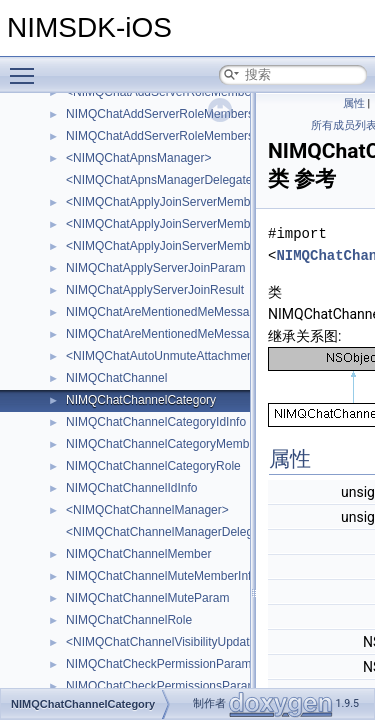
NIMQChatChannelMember (138, 554)
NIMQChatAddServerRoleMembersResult (177, 136)
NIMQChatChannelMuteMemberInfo (162, 576)
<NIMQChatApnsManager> (138, 158)
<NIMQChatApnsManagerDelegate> (162, 180)
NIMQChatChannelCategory (141, 400)
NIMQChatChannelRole (129, 620)
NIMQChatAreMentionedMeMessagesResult (184, 334)
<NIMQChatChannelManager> (147, 510)
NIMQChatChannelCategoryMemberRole (175, 444)
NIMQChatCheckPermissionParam (158, 664)
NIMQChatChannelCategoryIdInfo (156, 422)
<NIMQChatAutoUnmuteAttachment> (165, 356)
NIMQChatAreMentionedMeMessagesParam (185, 312)
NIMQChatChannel (116, 378)
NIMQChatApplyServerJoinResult (155, 290)
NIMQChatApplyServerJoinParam (155, 268)
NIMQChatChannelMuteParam (147, 598)
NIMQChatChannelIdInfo (131, 488)
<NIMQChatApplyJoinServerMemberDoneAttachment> (211, 246)
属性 (354, 103)
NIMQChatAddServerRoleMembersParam (177, 114)
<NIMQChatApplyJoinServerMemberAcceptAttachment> (215, 202)
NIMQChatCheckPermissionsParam (161, 686)
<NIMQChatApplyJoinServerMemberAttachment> (197, 224)
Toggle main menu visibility (27, 67)
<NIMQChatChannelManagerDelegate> (171, 532)
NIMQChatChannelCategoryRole (153, 466)
